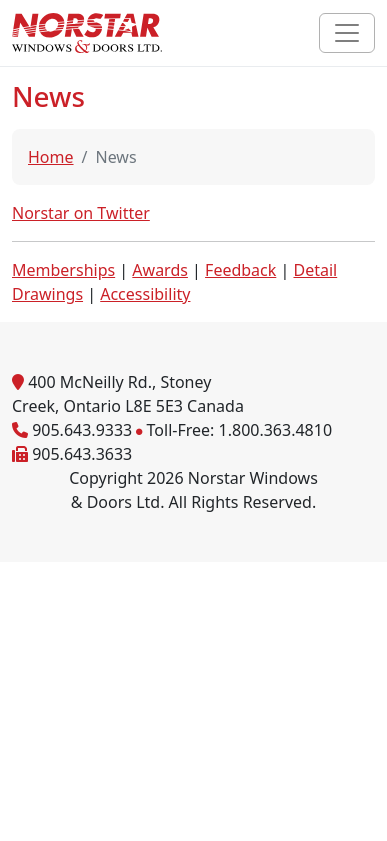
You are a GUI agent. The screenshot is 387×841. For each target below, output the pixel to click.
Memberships (63, 270)
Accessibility (145, 294)
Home (51, 157)
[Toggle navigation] (347, 33)
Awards (160, 270)
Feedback (240, 270)
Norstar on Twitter (81, 213)
